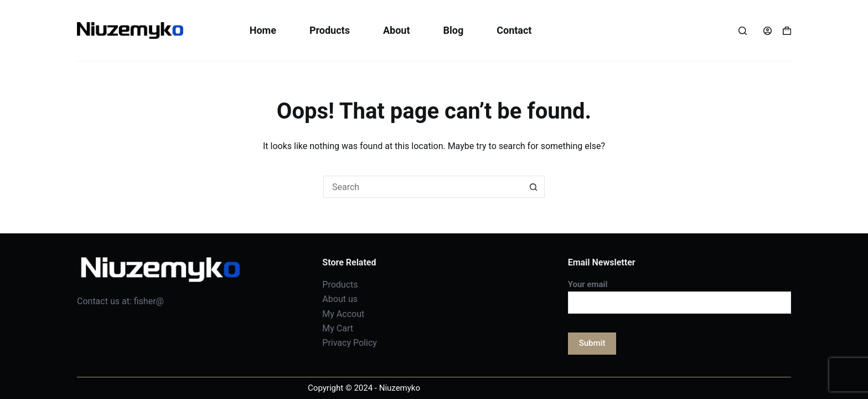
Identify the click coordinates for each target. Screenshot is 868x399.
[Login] (768, 31)
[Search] (743, 31)
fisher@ (149, 301)
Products (330, 30)
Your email (680, 293)
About (397, 30)
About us (340, 299)
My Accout (343, 314)
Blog (453, 30)
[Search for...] (423, 187)
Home (263, 30)
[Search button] (534, 187)
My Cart (338, 328)
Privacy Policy (350, 343)
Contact (514, 30)
